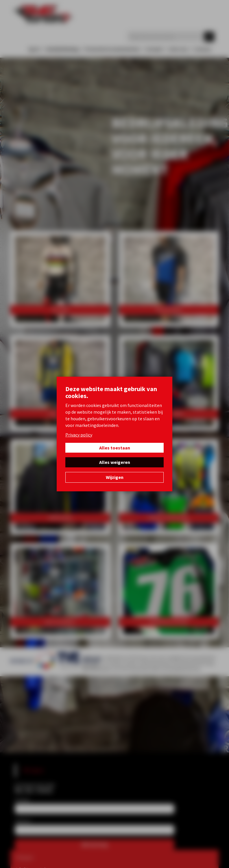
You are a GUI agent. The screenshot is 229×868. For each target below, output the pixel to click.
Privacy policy (79, 435)
